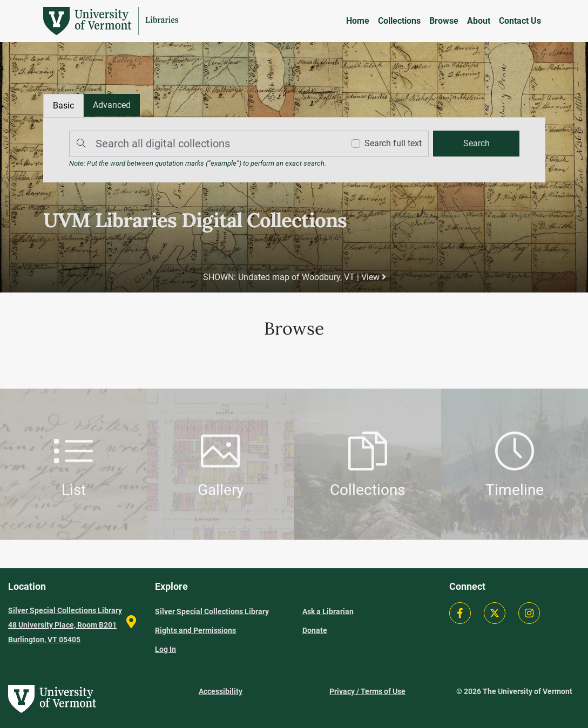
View (373, 277)
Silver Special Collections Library (212, 611)
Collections (399, 21)
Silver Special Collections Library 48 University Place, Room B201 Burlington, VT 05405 (65, 625)
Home (358, 21)
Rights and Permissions (195, 630)
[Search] (204, 144)
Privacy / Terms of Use (367, 691)
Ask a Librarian (328, 611)
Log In (165, 649)
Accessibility (221, 691)
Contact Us (520, 21)
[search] (475, 144)
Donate (315, 630)
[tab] (112, 106)
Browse (444, 21)
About (479, 21)
